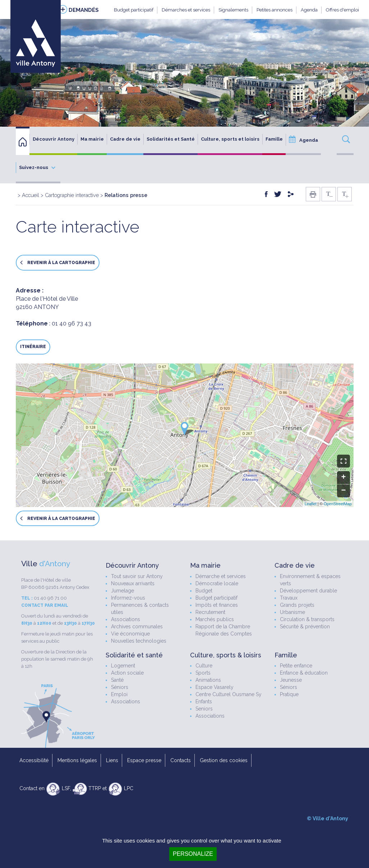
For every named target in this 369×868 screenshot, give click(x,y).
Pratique (289, 694)
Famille (274, 139)
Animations (208, 680)
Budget (204, 591)
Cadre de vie (125, 139)
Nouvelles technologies (139, 641)
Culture (204, 666)
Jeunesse (291, 680)
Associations (126, 619)
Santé (117, 680)
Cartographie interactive (72, 195)
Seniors (204, 709)
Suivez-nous (37, 167)
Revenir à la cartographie (58, 262)
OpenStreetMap (338, 504)
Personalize (193, 854)
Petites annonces (275, 10)
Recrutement (210, 612)
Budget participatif (134, 10)
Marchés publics (215, 619)
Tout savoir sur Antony (137, 576)
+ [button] (343, 478)
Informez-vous (128, 598)
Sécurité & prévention (305, 627)
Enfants (204, 702)
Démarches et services (186, 10)
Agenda (309, 10)
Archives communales (137, 627)
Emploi (119, 694)
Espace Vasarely (215, 687)
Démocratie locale (217, 583)
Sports (203, 673)
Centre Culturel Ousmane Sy (229, 694)
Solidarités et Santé (171, 139)
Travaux (289, 598)
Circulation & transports (307, 619)
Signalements (233, 10)
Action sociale (127, 673)
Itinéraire (33, 347)
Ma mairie (92, 139)
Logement (123, 666)
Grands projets (297, 605)
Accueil (31, 195)
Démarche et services (221, 576)
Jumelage (123, 591)
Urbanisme (292, 612)
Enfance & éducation (304, 673)
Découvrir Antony (54, 139)
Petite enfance (296, 666)
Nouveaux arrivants (133, 583)
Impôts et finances (217, 605)
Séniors (120, 687)
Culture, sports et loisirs (230, 139)
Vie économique (130, 634)
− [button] (343, 491)
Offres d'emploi (342, 10)
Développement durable (308, 591)
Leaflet (311, 504)
